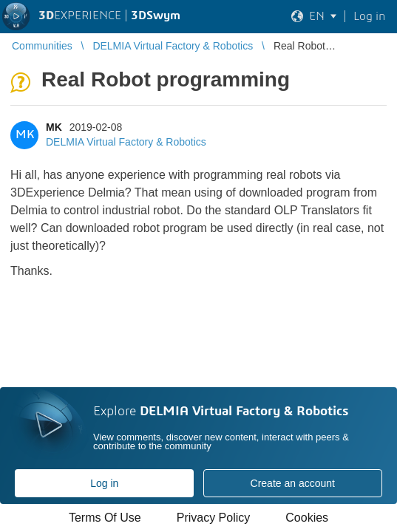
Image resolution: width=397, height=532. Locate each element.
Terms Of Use (105, 518)
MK (54, 127)
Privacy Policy (214, 518)
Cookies (307, 518)
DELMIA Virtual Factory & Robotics (126, 142)
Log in (104, 483)
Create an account (293, 483)
